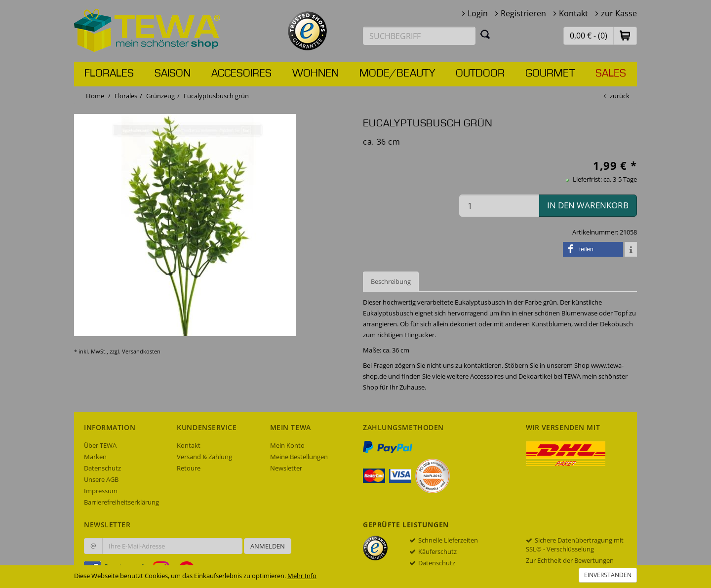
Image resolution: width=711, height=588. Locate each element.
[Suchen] (485, 34)
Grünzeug (160, 96)
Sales (611, 74)
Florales (109, 74)
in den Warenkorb (588, 205)
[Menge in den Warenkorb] (499, 206)
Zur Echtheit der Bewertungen (570, 560)
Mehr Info (302, 576)
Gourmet (550, 74)
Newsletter (286, 468)
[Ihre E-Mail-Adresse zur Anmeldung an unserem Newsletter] (172, 546)
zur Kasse (619, 13)
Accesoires (241, 74)
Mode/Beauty (397, 74)
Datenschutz (102, 468)
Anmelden (268, 546)
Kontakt (573, 13)
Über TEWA (100, 445)
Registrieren (523, 13)
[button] (625, 35)
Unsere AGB (101, 479)
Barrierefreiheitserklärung (121, 502)
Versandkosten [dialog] (141, 351)
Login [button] (478, 13)
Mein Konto (287, 445)
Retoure (189, 468)
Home (95, 96)
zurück (620, 96)
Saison (173, 74)
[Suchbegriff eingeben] (419, 36)
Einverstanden (608, 575)
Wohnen (316, 74)
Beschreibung (391, 281)
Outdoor (480, 74)
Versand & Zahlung (204, 457)
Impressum (101, 491)
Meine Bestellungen (299, 457)
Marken (95, 457)
